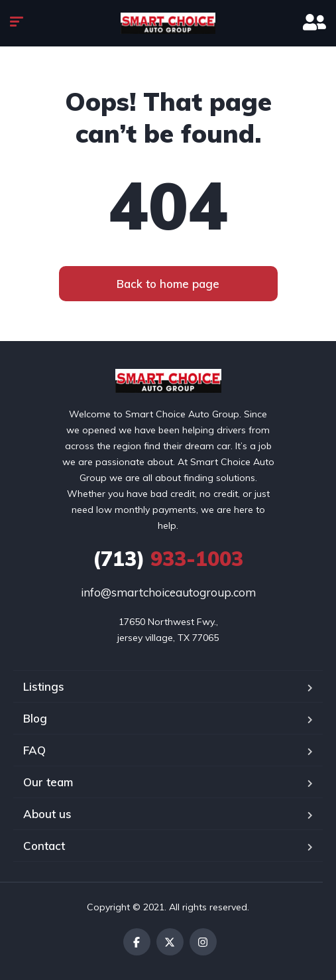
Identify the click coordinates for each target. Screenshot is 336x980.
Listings (44, 686)
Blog (35, 718)
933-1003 (168, 559)
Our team (48, 782)
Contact (44, 846)
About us (47, 814)
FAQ (34, 750)
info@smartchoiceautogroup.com (168, 592)
